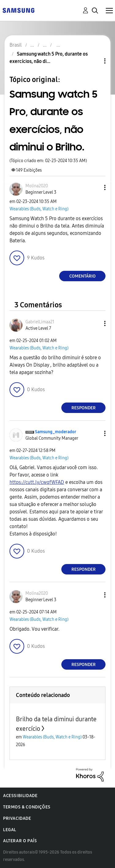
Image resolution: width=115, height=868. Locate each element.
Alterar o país (20, 841)
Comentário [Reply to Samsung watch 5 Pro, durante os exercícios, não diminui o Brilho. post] (82, 276)
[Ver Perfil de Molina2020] (37, 186)
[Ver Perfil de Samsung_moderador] (56, 432)
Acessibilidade (20, 796)
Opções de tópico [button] (94, 61)
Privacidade (17, 818)
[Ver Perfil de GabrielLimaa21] (40, 322)
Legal (10, 830)
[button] (95, 187)
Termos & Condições (27, 807)
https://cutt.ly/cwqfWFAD (37, 482)
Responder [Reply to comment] (84, 408)
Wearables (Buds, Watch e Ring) (39, 209)
